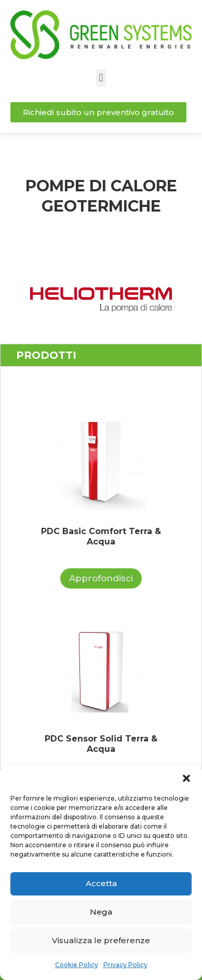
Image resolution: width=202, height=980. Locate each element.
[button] (186, 778)
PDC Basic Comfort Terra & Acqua (101, 537)
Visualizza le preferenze (101, 940)
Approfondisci (101, 578)
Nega (101, 912)
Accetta (101, 883)
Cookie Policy (77, 965)
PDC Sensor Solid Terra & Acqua (101, 744)
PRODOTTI (46, 355)
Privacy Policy (125, 965)
